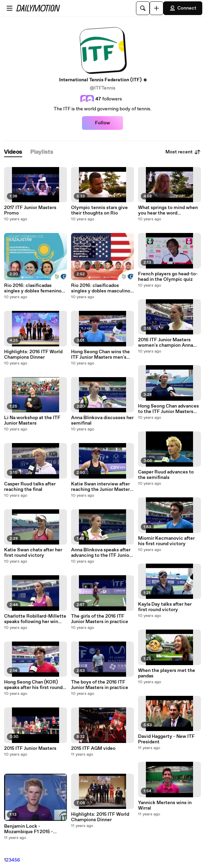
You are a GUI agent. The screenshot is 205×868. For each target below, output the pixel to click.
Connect (183, 8)
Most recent (183, 152)
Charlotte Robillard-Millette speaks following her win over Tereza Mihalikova (35, 619)
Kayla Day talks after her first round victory (165, 607)
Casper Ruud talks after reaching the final (30, 487)
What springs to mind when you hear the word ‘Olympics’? (168, 210)
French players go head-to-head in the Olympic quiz (168, 277)
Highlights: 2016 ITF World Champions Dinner (33, 355)
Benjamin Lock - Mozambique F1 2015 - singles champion (29, 829)
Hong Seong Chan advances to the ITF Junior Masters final (168, 409)
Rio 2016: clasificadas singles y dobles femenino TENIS (33, 288)
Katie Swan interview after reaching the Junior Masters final (102, 487)
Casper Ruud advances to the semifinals (166, 475)
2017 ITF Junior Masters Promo (30, 210)
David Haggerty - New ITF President (166, 739)
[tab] (13, 152)
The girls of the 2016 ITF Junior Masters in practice (100, 619)
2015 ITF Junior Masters (30, 748)
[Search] (143, 8)
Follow (102, 123)
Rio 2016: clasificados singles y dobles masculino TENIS (101, 288)
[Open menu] (10, 8)
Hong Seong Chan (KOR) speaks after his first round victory (33, 685)
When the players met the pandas (167, 673)
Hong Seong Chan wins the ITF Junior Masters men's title (100, 355)
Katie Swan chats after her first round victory (33, 553)
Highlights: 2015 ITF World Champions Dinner (100, 817)
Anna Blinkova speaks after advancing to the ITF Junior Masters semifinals (101, 553)
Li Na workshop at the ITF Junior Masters (32, 421)
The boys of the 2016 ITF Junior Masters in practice (100, 685)
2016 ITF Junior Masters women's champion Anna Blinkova (166, 343)
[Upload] (156, 8)
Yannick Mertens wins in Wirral (165, 805)
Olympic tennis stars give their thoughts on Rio (99, 210)
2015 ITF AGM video (93, 748)
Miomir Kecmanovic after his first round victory (166, 541)
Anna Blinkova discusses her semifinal (102, 421)
